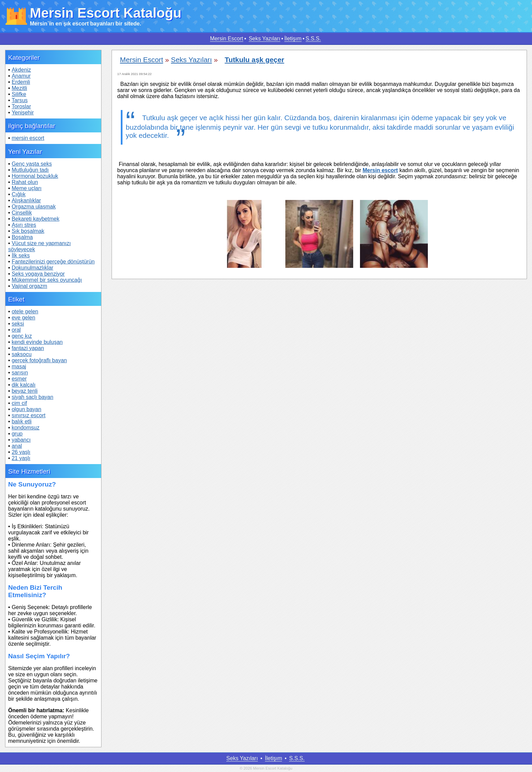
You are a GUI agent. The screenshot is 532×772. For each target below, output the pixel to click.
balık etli (22, 421)
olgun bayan (26, 409)
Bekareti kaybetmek (35, 219)
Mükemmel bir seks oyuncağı (47, 280)
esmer (19, 379)
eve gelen (23, 318)
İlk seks (21, 255)
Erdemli (21, 82)
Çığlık (18, 194)
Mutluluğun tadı (30, 170)
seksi (18, 324)
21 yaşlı (21, 458)
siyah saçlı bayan (32, 397)
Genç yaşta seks (32, 164)
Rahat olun (25, 182)
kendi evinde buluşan (37, 342)
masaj (19, 366)
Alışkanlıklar (26, 200)
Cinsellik (22, 213)
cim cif (19, 403)
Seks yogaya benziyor (38, 274)
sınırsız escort (28, 415)
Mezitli (19, 88)
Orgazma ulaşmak (34, 207)
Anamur (21, 76)
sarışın (20, 373)
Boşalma (22, 237)
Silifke (19, 94)
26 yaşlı (21, 452)
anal (17, 446)
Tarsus (20, 100)
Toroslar (21, 106)
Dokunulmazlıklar (32, 268)
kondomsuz (25, 428)
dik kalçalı (23, 385)
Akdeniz (21, 70)
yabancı (21, 440)
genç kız (22, 336)
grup (17, 434)
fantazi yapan (28, 348)
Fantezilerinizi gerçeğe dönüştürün (53, 262)
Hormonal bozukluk (35, 176)
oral (16, 330)
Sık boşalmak (28, 231)
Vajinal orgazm (29, 286)
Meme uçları (26, 188)
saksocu (22, 354)
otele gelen (25, 311)
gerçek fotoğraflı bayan (39, 360)
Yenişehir (23, 113)
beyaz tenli (25, 391)
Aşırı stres (24, 225)
